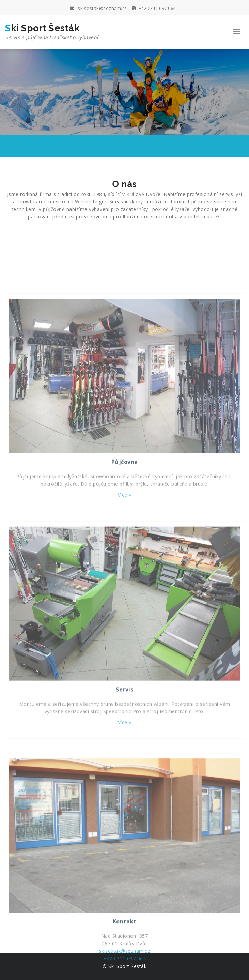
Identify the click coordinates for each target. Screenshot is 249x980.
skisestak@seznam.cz (98, 8)
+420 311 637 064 (154, 8)
